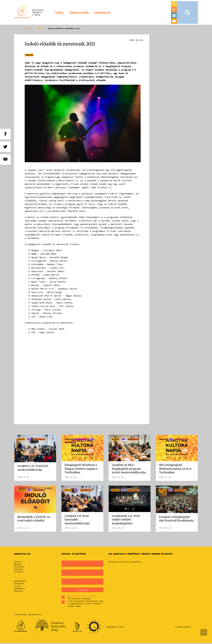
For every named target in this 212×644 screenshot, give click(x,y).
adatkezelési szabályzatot (83, 597)
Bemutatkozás (20, 582)
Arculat (18, 587)
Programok (19, 570)
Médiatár (18, 565)
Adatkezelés (20, 589)
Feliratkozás (82, 591)
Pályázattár (20, 568)
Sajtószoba (19, 584)
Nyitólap (29, 28)
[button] (59, 12)
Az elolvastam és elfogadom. (81, 598)
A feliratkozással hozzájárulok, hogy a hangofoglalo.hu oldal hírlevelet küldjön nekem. (85, 605)
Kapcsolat (19, 592)
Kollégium (19, 573)
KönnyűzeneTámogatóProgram (38, 12)
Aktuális (40, 28)
